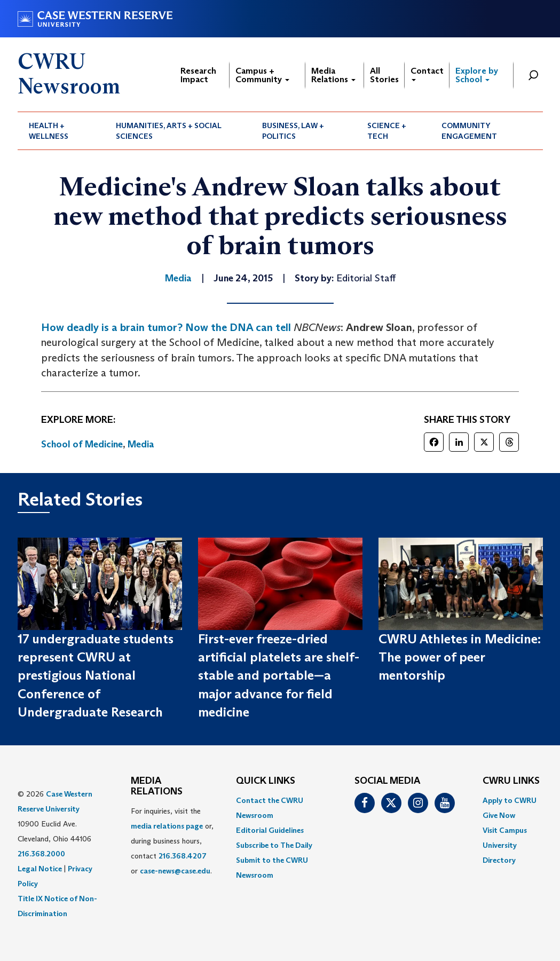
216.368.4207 (183, 856)
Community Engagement (469, 131)
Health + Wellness (49, 131)
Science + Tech (387, 131)
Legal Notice (40, 869)
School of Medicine (82, 444)
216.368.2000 (41, 854)
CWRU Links (511, 781)
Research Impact (198, 75)
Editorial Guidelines (270, 830)
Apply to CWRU (510, 800)
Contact (427, 73)
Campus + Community (262, 75)
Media (141, 444)
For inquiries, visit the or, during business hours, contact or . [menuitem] (172, 841)
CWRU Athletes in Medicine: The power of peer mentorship (460, 657)
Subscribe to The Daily (274, 845)
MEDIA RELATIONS (157, 786)
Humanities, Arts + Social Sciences (169, 131)
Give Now (499, 815)
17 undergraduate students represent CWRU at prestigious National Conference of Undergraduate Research (96, 675)
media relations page (167, 826)
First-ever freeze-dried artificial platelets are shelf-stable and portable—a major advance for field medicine (279, 675)
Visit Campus (505, 830)
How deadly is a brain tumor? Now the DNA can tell (166, 327)
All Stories (384, 75)
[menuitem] (61, 131)
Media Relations (333, 75)
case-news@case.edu (175, 871)
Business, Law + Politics (293, 131)
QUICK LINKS (266, 781)
